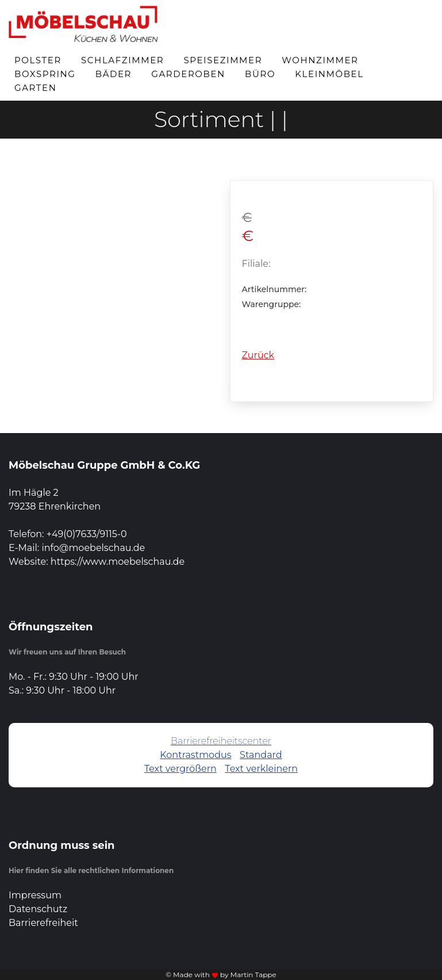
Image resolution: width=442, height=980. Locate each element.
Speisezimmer (223, 60)
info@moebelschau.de (93, 548)
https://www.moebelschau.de (118, 562)
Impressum (35, 895)
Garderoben (188, 74)
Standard (261, 755)
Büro (260, 74)
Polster (38, 60)
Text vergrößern (180, 769)
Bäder (114, 74)
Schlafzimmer (122, 60)
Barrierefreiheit (43, 923)
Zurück (258, 355)
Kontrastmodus (195, 755)
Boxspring (45, 74)
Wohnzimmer (320, 60)
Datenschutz (38, 909)
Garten (36, 88)
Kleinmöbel (329, 74)
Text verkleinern (261, 769)
